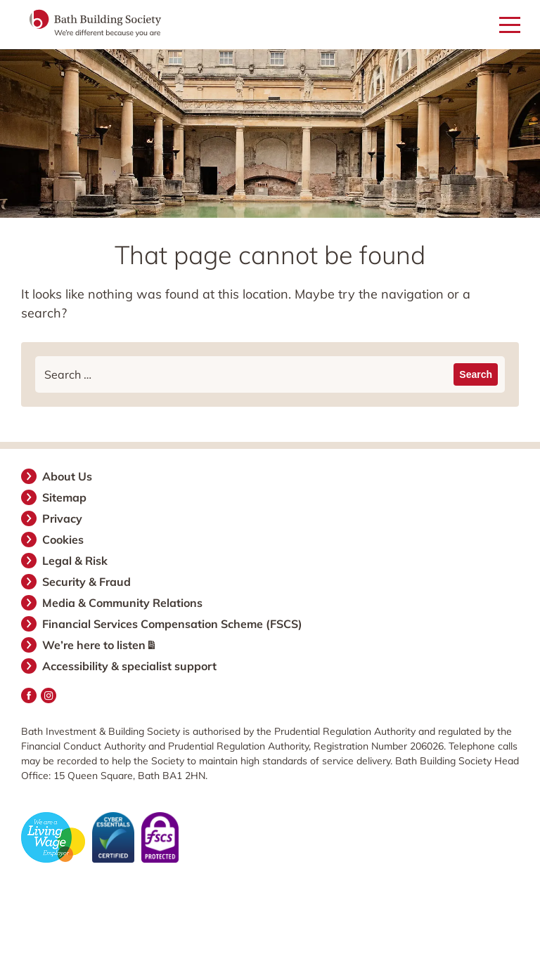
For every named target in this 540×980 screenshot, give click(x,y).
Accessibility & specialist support (130, 666)
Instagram (49, 695)
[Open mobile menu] (510, 26)
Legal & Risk (76, 561)
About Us (68, 476)
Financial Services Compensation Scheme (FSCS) (173, 624)
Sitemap (65, 497)
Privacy (63, 518)
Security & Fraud (87, 582)
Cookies (64, 540)
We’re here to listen (99, 645)
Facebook (29, 695)
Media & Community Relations (123, 603)
